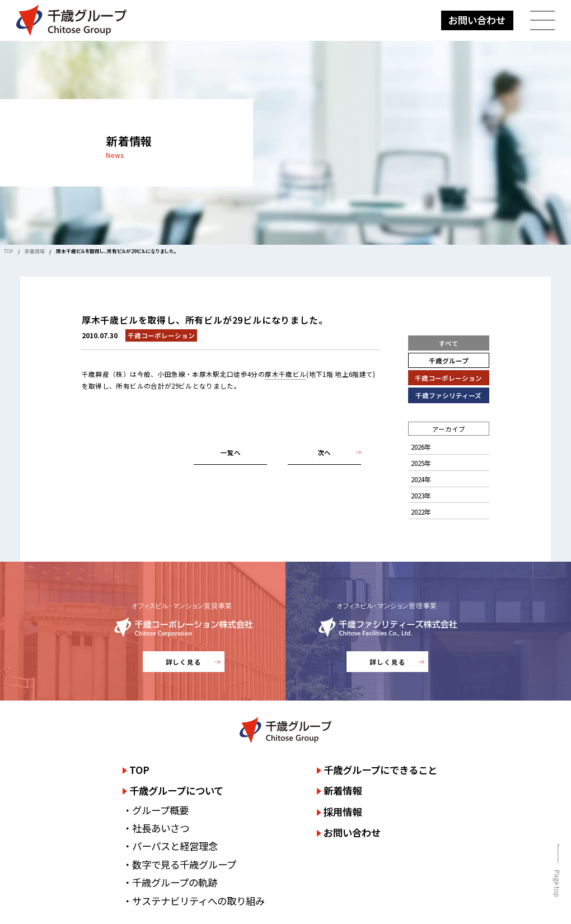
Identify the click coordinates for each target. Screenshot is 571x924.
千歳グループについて (176, 790)
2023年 (421, 495)
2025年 (421, 463)
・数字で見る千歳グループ (179, 864)
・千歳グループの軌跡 (170, 882)
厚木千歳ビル (285, 374)
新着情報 (35, 251)
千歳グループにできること (380, 770)
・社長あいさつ (156, 828)
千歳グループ (449, 360)
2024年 (421, 479)
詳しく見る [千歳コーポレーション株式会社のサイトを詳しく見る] (184, 662)
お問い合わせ (477, 20)
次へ (324, 452)
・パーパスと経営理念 (170, 846)
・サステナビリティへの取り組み (194, 901)
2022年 (421, 512)
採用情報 (343, 812)
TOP (8, 251)
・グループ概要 (156, 810)
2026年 (421, 447)
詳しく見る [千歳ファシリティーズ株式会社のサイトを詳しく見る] (388, 662)
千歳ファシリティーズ (448, 395)
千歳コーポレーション (448, 378)
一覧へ (231, 452)
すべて (449, 343)
